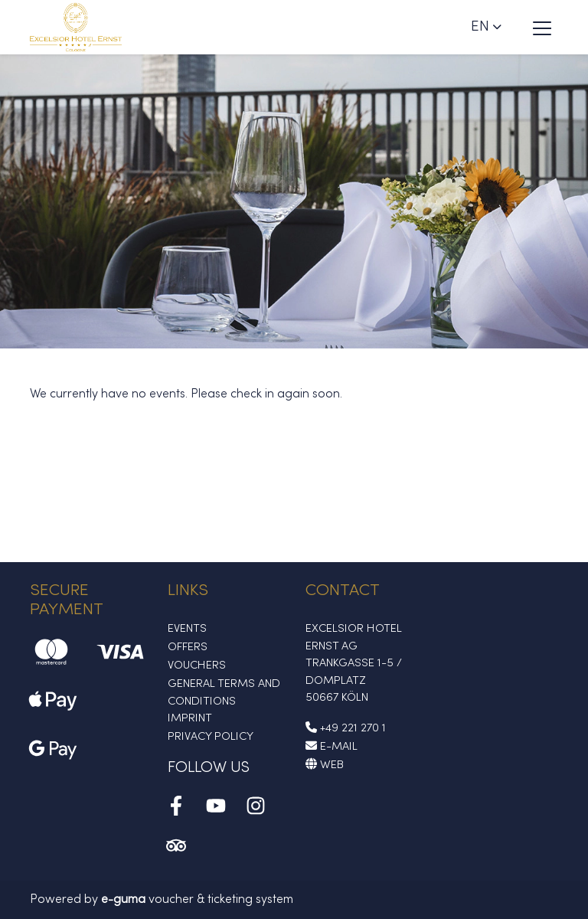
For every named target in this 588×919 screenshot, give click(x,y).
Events (187, 629)
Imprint (190, 718)
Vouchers (197, 666)
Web (325, 765)
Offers (188, 647)
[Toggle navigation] (542, 28)
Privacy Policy (211, 737)
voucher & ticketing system (197, 900)
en (480, 27)
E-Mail (332, 747)
